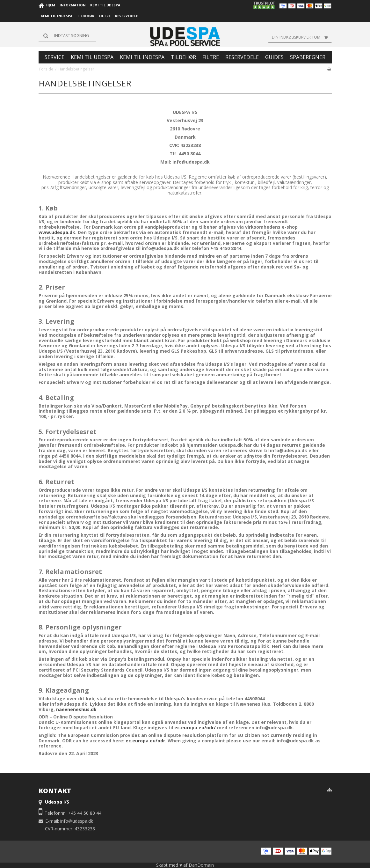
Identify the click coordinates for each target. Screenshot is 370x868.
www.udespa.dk (57, 232)
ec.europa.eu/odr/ (195, 728)
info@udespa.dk (77, 821)
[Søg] (67, 36)
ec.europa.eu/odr (145, 741)
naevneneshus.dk (76, 709)
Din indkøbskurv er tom (302, 37)
